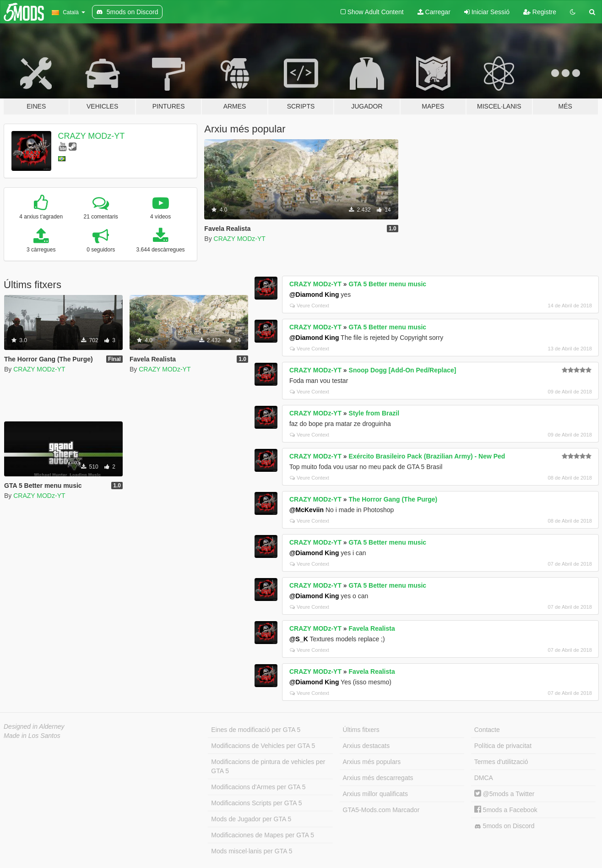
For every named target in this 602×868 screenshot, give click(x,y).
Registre (540, 12)
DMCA (484, 778)
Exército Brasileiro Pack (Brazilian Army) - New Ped (427, 456)
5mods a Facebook (506, 810)
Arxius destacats (366, 746)
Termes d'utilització (501, 762)
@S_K (299, 639)
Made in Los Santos (32, 736)
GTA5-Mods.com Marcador (381, 810)
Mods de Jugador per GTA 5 (251, 819)
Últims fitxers (361, 730)
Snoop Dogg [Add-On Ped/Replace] (403, 370)
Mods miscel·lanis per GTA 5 (252, 851)
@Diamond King (314, 295)
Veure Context (309, 306)
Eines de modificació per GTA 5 (256, 730)
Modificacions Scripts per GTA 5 (256, 803)
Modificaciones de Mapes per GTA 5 (263, 835)
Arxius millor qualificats (375, 794)
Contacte (487, 730)
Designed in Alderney (34, 726)
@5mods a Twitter (504, 794)
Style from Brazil (374, 413)
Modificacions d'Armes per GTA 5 (258, 787)
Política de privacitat (503, 746)
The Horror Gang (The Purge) (393, 499)
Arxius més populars (372, 762)
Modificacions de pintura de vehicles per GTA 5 (268, 766)
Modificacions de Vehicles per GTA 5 (263, 746)
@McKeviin (306, 510)
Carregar (434, 12)
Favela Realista (372, 628)
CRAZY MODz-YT (92, 136)
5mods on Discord (504, 826)
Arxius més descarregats (378, 778)
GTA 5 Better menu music (388, 284)
